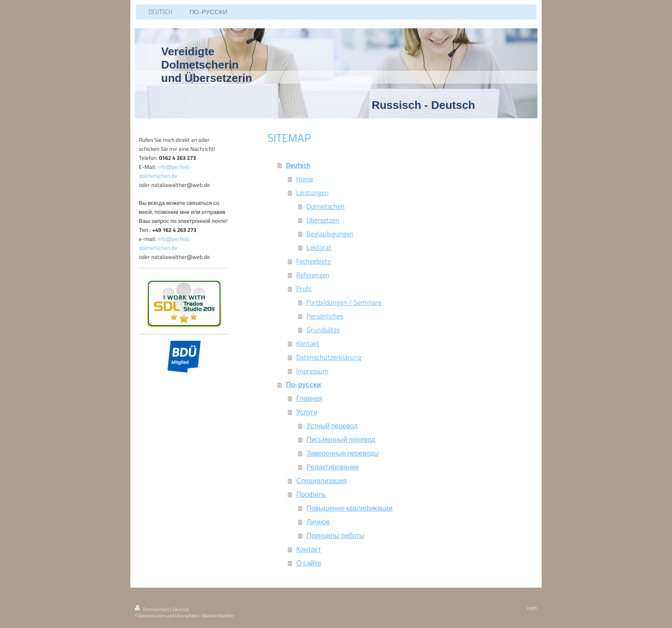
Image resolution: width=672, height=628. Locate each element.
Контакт (309, 549)
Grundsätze (323, 330)
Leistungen (312, 192)
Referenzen (313, 275)
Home (305, 179)
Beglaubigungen (330, 234)
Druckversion (152, 609)
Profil (304, 288)
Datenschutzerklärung (329, 357)
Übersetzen (323, 220)
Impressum (312, 371)
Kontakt (308, 343)
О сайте (309, 563)
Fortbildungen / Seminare (344, 302)
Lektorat (319, 247)
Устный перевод (332, 426)
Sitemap (181, 609)
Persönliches (325, 316)
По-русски (303, 385)
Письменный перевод (341, 439)
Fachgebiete (313, 261)
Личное (318, 522)
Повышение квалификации (349, 508)
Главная (309, 398)
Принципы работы (335, 535)
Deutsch (298, 165)
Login (532, 608)
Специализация (321, 481)
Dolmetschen (325, 206)
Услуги (307, 412)
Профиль (311, 494)
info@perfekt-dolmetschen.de (165, 171)
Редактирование (333, 467)
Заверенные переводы (343, 453)
